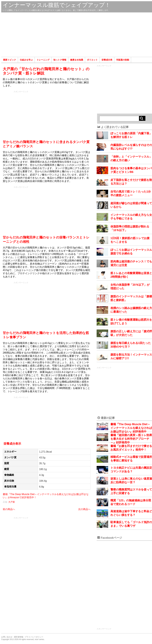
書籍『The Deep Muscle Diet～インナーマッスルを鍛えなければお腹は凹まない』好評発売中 (131, 428)
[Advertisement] (77, 35)
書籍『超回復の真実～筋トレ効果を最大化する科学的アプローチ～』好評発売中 (131, 439)
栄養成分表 (107, 60)
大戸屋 (12, 502)
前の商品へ (9, 509)
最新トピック (10, 60)
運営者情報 (19, 637)
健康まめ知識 (77, 60)
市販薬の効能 (123, 60)
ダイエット (92, 60)
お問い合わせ (7, 637)
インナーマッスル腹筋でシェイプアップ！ (57, 5)
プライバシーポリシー (34, 637)
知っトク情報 (60, 60)
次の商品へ (84, 509)
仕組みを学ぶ (26, 60)
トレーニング (43, 60)
